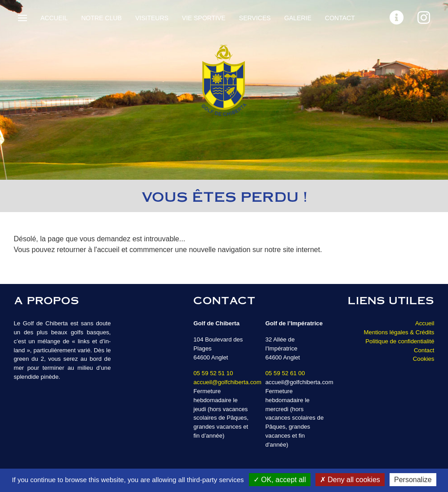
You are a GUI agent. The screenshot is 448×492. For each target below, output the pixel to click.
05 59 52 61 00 (285, 373)
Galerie (298, 18)
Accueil (54, 18)
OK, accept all (280, 480)
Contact (340, 18)
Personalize (413, 480)
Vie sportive (204, 18)
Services (255, 18)
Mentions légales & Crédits (399, 332)
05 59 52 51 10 (213, 373)
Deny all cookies (350, 480)
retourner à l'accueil (88, 250)
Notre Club (102, 18)
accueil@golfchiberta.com (227, 382)
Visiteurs (152, 18)
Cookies (424, 359)
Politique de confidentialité (400, 341)
